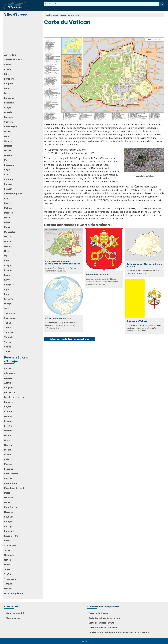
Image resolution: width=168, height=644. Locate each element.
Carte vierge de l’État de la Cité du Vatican (144, 265)
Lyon (7, 198)
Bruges (8, 107)
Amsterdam (10, 55)
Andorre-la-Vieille (13, 60)
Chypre (8, 407)
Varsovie (9, 337)
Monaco (8, 502)
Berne (7, 93)
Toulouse (9, 332)
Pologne (8, 521)
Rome (7, 294)
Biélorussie (10, 392)
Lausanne (9, 165)
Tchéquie (9, 574)
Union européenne (13, 593)
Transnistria (10, 579)
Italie (7, 459)
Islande (8, 455)
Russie (7, 541)
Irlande (8, 450)
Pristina (8, 270)
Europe (55, 15)
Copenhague (11, 127)
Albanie (8, 368)
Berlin (7, 88)
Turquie (8, 584)
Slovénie (8, 560)
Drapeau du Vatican (137, 321)
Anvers (8, 64)
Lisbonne (9, 179)
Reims (7, 275)
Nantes (8, 246)
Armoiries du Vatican (97, 275)
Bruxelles (9, 112)
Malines (8, 208)
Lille (6, 174)
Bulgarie (8, 402)
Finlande (8, 431)
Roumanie (9, 531)
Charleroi (9, 122)
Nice (6, 251)
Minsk (7, 222)
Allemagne (10, 373)
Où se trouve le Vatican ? (58, 318)
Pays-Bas (9, 517)
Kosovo (8, 464)
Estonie (8, 426)
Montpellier (10, 232)
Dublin (7, 131)
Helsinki (8, 151)
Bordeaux (9, 98)
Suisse (7, 569)
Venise (8, 342)
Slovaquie (9, 555)
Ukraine (8, 588)
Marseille (9, 213)
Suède (7, 565)
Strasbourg (10, 318)
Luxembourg (11, 483)
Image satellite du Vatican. (144, 176)
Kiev (6, 160)
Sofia (7, 308)
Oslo (6, 256)
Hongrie (8, 445)
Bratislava (9, 103)
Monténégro (11, 507)
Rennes (8, 280)
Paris (7, 261)
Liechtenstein (11, 474)
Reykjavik (9, 285)
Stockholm (10, 313)
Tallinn (8, 323)
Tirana (7, 328)
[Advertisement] (23, 36)
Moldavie (9, 498)
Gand (7, 136)
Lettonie (9, 469)
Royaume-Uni (11, 536)
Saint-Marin (10, 545)
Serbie (7, 550)
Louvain (8, 189)
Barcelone (9, 79)
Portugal (9, 526)
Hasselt (8, 146)
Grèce (7, 440)
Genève (8, 141)
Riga (6, 289)
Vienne (8, 347)
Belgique (9, 388)
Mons (7, 227)
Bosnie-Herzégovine (14, 397)
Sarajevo (9, 299)
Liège (7, 170)
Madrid (8, 203)
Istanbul (8, 155)
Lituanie (8, 478)
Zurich (7, 351)
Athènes (8, 69)
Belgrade (9, 84)
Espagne (8, 421)
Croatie (8, 411)
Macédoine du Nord (14, 488)
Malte (7, 493)
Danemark (9, 416)
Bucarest (9, 117)
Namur (8, 241)
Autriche (8, 383)
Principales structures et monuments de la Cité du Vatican (63, 263)
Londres (8, 184)
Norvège (9, 512)
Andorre (8, 378)
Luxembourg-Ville (13, 194)
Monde (48, 15)
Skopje (8, 304)
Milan (7, 218)
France (8, 435)
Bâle (6, 74)
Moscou (8, 237)
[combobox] (102, 4)
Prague (8, 265)
